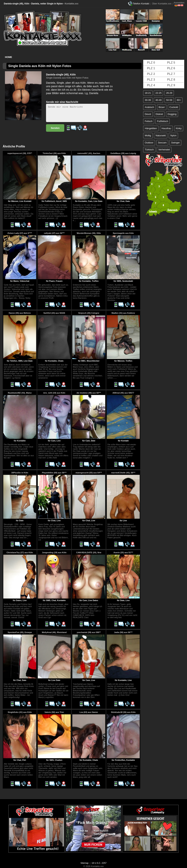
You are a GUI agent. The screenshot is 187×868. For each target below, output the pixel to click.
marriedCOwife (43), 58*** (123, 473)
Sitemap (85, 863)
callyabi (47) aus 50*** (54, 233)
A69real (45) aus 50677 (123, 393)
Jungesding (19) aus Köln (54, 552)
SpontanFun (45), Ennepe (20, 632)
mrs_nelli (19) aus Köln (54, 393)
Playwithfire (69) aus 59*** (54, 473)
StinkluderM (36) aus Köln (123, 712)
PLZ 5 (171, 63)
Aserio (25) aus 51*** (123, 552)
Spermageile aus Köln (123, 233)
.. (75, 220)
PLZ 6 (171, 68)
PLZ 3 (151, 80)
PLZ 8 (171, 80)
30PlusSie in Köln (20, 473)
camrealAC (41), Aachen (89, 153)
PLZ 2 (151, 74)
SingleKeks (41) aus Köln (20, 712)
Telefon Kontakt (141, 4)
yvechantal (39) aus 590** (89, 632)
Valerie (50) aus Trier (54, 712)
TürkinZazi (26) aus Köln (54, 153)
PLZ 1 (151, 68)
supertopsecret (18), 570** (20, 153)
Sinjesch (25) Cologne (89, 313)
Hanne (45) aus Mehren (20, 313)
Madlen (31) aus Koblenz (123, 313)
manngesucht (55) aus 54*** (89, 473)
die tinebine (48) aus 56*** (89, 393)
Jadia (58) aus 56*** (123, 632)
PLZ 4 (151, 85)
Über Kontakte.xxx (162, 4)
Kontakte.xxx (71, 4)
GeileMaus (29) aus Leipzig (123, 153)
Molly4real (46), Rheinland (54, 632)
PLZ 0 (151, 63)
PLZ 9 (171, 85)
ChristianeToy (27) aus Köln (20, 552)
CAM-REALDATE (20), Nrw (89, 552)
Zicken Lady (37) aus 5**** (20, 233)
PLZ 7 (171, 74)
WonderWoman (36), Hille (89, 233)
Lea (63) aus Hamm (89, 712)
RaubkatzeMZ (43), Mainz (20, 393)
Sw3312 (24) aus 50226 (54, 313)
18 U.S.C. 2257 (99, 863)
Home (8, 57)
